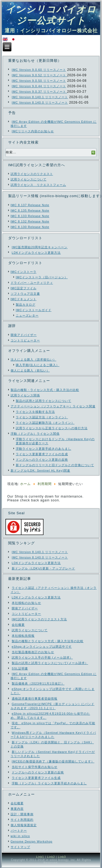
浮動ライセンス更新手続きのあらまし (44, 449)
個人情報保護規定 (24, 825)
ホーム (25, 484)
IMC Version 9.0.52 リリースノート (39, 75)
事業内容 (17, 809)
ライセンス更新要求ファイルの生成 (42, 454)
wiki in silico (20, 836)
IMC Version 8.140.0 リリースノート (40, 103)
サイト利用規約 (22, 820)
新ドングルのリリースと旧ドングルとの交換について (55, 465)
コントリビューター (25, 340)
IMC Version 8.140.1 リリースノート (40, 97)
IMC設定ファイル (24, 288)
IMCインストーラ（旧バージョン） (42, 277)
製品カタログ (26, 305)
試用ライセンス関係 (25, 395)
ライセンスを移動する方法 (35, 412)
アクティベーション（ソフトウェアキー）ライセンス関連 (53, 406)
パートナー (19, 831)
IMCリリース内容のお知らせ (33, 131)
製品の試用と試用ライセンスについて (44, 401)
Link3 (62, 857)
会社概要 (17, 803)
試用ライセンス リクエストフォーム (38, 185)
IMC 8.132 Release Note (30, 221)
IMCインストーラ (24, 272)
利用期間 (45, 484)
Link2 (51, 857)
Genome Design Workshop (32, 841)
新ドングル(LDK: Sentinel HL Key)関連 (40, 470)
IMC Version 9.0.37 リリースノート (39, 92)
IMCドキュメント (24, 299)
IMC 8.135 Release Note (30, 211)
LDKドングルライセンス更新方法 (36, 253)
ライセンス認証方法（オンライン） (42, 417)
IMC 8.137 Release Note (30, 205)
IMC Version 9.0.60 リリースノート (39, 70)
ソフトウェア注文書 (25, 294)
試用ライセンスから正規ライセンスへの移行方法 (52, 428)
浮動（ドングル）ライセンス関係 (35, 434)
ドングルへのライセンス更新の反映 (42, 460)
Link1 (40, 857)
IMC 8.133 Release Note (30, 216)
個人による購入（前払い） (30, 370)
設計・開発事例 (22, 814)
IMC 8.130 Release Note (30, 227)
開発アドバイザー (24, 335)
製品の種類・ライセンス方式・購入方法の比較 (45, 390)
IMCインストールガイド (34, 310)
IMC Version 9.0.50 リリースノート (39, 81)
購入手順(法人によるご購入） (38, 365)
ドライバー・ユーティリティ (32, 283)
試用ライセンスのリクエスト (32, 174)
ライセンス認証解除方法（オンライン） (45, 423)
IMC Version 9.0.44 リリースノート (39, 86)
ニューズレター (27, 315)
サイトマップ (20, 847)
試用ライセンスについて (29, 179)
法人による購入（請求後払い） (33, 360)
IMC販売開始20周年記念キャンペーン (40, 247)
